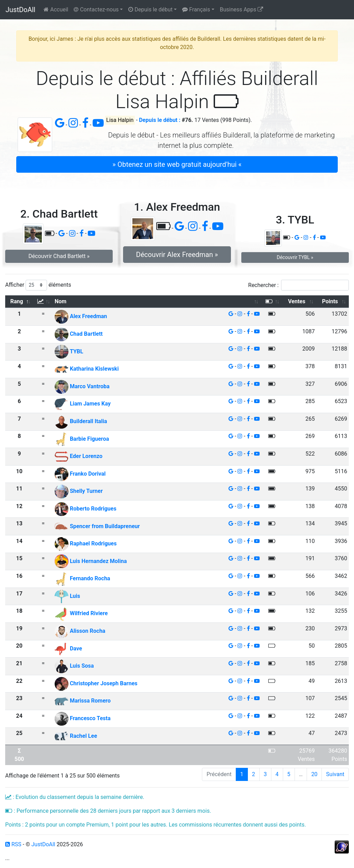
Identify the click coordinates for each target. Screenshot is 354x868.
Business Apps (241, 9)
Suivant (335, 774)
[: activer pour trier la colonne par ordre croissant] (43, 302)
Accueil (56, 9)
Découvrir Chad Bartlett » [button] (59, 256)
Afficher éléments (38, 285)
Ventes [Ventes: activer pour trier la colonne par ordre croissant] (297, 301)
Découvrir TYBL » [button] (295, 257)
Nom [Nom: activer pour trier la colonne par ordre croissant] (60, 301)
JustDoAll (20, 10)
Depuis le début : (160, 120)
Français (196, 9)
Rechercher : (299, 285)
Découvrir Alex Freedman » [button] (177, 255)
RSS (13, 844)
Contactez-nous (96, 9)
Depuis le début (150, 9)
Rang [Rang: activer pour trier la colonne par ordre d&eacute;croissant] (17, 301)
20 (314, 774)
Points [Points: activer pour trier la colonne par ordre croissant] (330, 301)
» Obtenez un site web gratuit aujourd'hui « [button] (177, 164)
